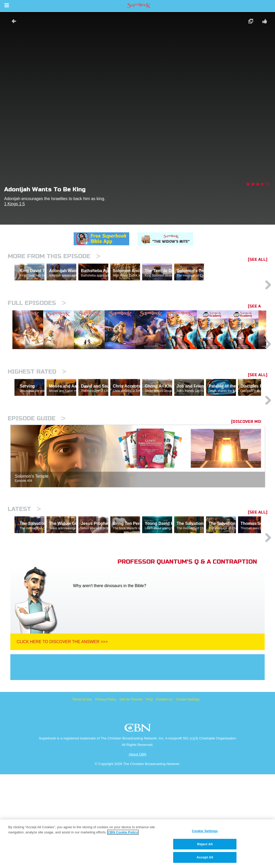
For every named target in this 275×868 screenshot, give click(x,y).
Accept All (205, 857)
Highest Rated (37, 420)
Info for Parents (131, 793)
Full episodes (37, 325)
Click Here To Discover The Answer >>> (62, 735)
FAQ (149, 793)
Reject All (205, 844)
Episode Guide (37, 490)
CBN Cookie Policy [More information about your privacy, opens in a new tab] (123, 832)
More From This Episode (54, 256)
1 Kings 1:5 (14, 204)
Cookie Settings (188, 793)
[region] (137, 844)
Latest (24, 580)
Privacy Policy (106, 793)
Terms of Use (82, 793)
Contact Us (164, 793)
